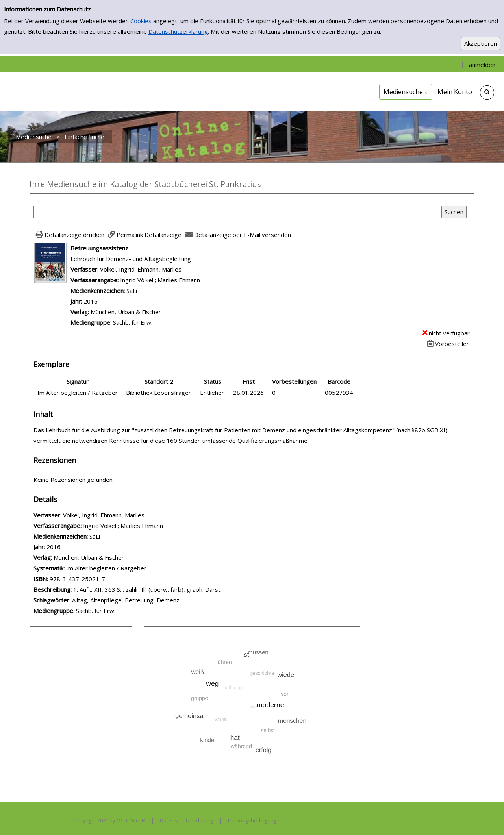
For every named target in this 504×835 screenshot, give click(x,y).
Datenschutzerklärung (178, 31)
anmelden (482, 65)
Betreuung (139, 600)
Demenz (168, 600)
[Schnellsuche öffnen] (487, 93)
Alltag (80, 600)
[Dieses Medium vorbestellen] (447, 344)
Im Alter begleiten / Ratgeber (106, 568)
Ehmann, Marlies (159, 269)
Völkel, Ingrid (117, 269)
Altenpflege (106, 600)
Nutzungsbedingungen (255, 820)
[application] (406, 92)
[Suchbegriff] (235, 212)
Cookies (141, 21)
